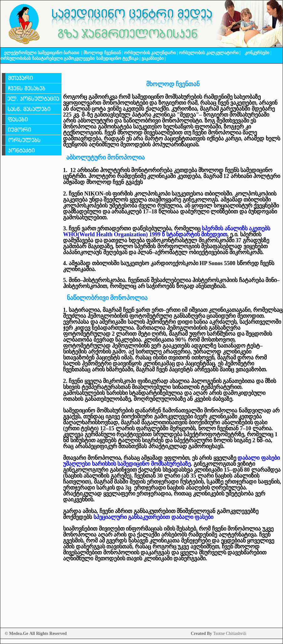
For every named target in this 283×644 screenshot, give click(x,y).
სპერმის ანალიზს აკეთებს (235, 228)
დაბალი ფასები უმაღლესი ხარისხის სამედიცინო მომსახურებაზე (171, 461)
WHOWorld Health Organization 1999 (145, 234)
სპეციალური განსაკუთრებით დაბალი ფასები (154, 517)
